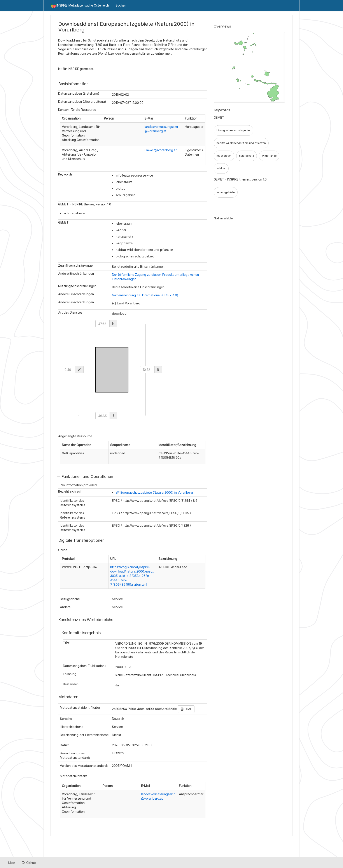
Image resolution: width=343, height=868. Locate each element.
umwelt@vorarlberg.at (161, 150)
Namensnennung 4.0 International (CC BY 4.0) (145, 295)
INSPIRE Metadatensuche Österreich (80, 6)
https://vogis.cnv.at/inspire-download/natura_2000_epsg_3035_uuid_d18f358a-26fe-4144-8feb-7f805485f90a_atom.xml (132, 576)
